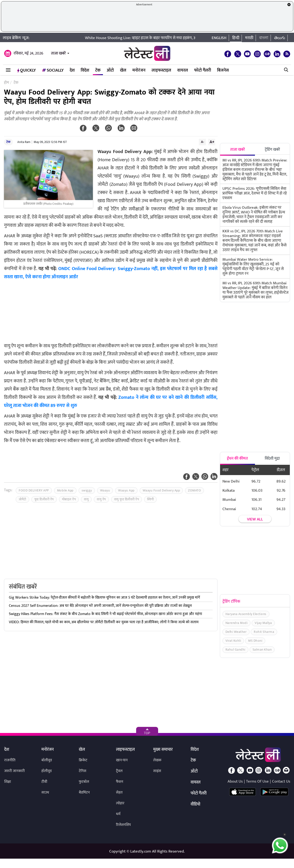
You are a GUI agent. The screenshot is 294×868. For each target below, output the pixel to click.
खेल (123, 70)
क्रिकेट (83, 760)
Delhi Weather (236, 632)
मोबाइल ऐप (69, 499)
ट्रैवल (119, 771)
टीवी (44, 782)
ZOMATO (194, 490)
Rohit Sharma (264, 632)
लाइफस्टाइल (161, 70)
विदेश (85, 70)
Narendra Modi (237, 623)
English (219, 38)
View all (255, 519)
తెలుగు (280, 38)
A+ (212, 142)
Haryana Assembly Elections (246, 614)
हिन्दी (236, 38)
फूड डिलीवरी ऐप (44, 499)
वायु (86, 499)
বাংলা (264, 38)
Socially (53, 70)
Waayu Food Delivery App (161, 490)
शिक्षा (8, 782)
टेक (98, 70)
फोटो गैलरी (203, 70)
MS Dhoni (255, 641)
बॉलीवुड (47, 760)
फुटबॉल (84, 782)
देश (72, 70)
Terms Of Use (257, 781)
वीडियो (195, 805)
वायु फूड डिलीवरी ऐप (127, 499)
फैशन (120, 782)
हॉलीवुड (47, 771)
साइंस (157, 771)
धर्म (118, 814)
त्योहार (120, 803)
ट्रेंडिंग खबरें (272, 150)
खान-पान (122, 760)
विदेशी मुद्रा (272, 458)
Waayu (105, 490)
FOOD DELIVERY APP (34, 490)
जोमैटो (22, 499)
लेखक (157, 760)
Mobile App (65, 490)
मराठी (249, 38)
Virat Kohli (233, 641)
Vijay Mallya (263, 623)
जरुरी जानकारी (15, 771)
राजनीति (10, 760)
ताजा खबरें (58, 53)
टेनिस (83, 771)
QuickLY (26, 70)
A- (203, 142)
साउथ (45, 793)
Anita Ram (24, 142)
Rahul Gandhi (235, 650)
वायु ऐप (101, 499)
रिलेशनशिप (123, 825)
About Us (235, 781)
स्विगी (150, 499)
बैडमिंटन (84, 793)
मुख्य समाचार (163, 750)
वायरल (183, 70)
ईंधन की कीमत (237, 458)
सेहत (119, 793)
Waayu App (126, 490)
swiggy (87, 490)
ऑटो (110, 70)
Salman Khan (262, 650)
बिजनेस (223, 70)
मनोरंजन (139, 70)
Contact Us (281, 781)
